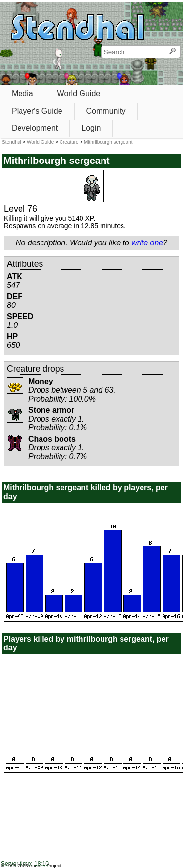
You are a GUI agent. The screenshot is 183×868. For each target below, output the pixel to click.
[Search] (173, 52)
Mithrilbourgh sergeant (108, 142)
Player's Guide (37, 111)
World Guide (79, 93)
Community (106, 111)
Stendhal (11, 142)
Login (91, 128)
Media (22, 93)
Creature (69, 142)
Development (35, 128)
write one (147, 243)
